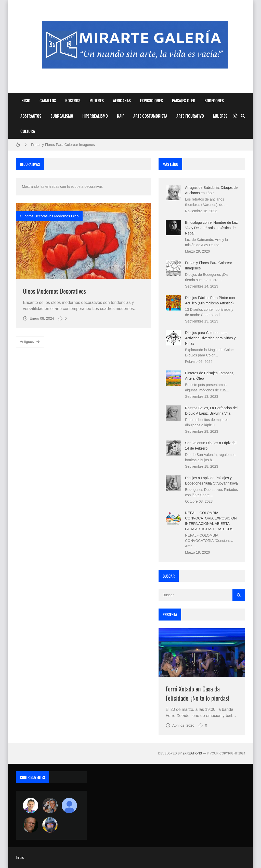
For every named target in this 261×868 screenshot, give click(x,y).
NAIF (121, 116)
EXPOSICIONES (151, 101)
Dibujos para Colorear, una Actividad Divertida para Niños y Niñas (210, 338)
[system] (235, 116)
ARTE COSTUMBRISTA (150, 116)
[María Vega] (69, 805)
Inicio (20, 858)
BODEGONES (214, 101)
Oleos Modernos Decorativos (54, 291)
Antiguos (30, 342)
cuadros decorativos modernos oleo (49, 216)
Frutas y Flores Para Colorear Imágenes (63, 145)
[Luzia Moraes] (50, 805)
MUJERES (97, 101)
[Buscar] (243, 116)
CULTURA (28, 131)
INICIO (25, 101)
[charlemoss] (31, 825)
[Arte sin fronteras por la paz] (31, 805)
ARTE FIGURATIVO (190, 116)
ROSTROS (73, 101)
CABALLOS (48, 101)
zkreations (192, 753)
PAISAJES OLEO (184, 101)
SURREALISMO (62, 116)
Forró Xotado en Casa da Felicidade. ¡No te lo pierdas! (197, 693)
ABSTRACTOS (31, 116)
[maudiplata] (50, 825)
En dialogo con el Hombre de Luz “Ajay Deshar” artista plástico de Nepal (211, 228)
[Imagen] (83, 241)
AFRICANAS (122, 101)
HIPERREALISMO (95, 116)
